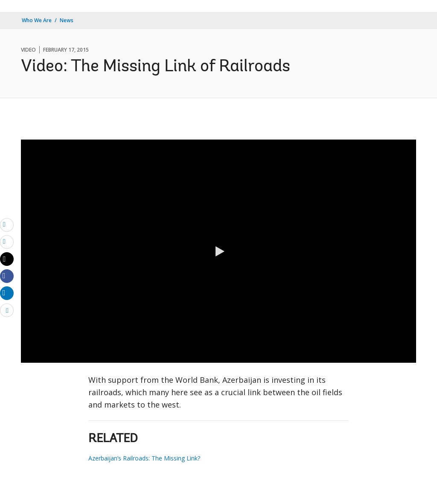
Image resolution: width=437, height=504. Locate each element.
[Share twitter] (7, 259)
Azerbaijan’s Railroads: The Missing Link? (144, 458)
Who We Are (37, 20)
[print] (7, 242)
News (67, 20)
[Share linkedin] (7, 293)
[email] (7, 224)
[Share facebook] (7, 276)
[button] (218, 251)
